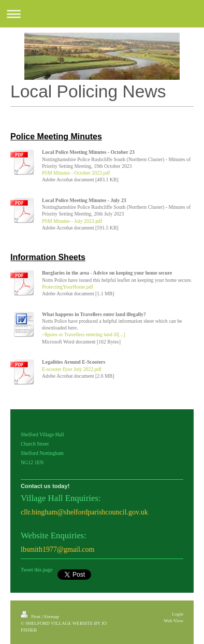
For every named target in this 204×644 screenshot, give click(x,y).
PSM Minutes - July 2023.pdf (72, 221)
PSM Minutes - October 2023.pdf (76, 173)
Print (31, 617)
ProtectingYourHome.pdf (68, 287)
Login (178, 614)
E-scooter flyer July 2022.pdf (72, 369)
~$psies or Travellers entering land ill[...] (83, 334)
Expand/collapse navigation (102, 14)
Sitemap (51, 617)
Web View (173, 621)
